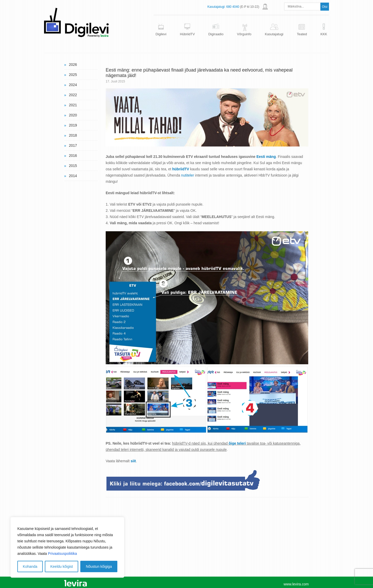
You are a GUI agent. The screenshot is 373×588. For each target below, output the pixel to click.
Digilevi (161, 34)
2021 (73, 105)
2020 (73, 115)
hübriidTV (181, 169)
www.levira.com (296, 584)
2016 (73, 156)
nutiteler (188, 175)
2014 (73, 176)
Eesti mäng (266, 157)
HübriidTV (187, 34)
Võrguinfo (244, 34)
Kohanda (30, 566)
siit (133, 461)
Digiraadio (216, 34)
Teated (302, 34)
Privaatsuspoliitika (62, 554)
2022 (73, 95)
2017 (73, 145)
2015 (73, 166)
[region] (67, 547)
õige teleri (237, 443)
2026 (73, 65)
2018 (73, 135)
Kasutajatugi (274, 34)
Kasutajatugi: (216, 7)
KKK (324, 34)
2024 (73, 85)
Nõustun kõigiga (99, 566)
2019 (73, 125)
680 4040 (233, 7)
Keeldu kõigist (62, 566)
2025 (73, 75)
